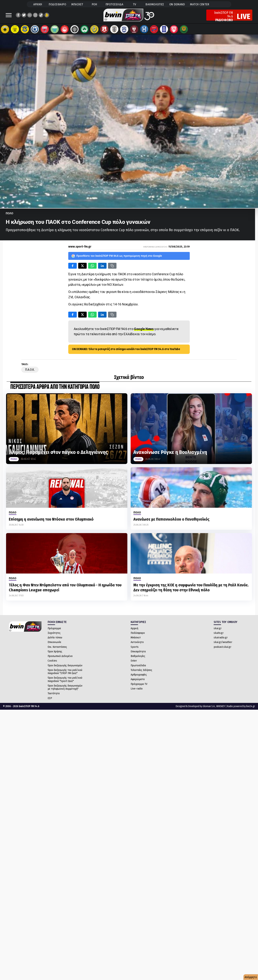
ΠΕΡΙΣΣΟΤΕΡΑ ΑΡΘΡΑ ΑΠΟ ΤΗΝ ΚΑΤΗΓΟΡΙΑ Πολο (55, 389)
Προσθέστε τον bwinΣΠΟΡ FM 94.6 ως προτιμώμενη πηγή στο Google (117, 258)
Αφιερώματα (138, 681)
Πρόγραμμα (54, 630)
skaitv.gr (219, 635)
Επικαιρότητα (138, 653)
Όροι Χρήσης (55, 653)
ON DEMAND (177, 4)
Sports (135, 649)
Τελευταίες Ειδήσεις (141, 672)
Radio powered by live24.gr (241, 708)
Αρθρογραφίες (139, 676)
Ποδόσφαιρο (138, 635)
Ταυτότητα (54, 695)
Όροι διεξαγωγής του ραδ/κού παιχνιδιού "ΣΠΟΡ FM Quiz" (65, 673)
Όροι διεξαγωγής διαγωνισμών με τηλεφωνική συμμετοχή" (65, 689)
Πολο (9, 215)
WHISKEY (221, 708)
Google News (144, 331)
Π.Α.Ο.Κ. (30, 371)
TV (135, 4)
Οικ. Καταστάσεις (57, 649)
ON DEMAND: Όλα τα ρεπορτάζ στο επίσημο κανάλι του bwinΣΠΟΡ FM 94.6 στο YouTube (126, 351)
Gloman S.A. (209, 708)
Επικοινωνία (54, 644)
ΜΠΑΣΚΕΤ (77, 4)
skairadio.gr (221, 639)
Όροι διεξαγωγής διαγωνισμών (65, 667)
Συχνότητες (54, 635)
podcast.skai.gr (222, 649)
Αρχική (134, 630)
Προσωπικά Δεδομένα (60, 658)
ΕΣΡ (50, 700)
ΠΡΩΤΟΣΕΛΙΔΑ (115, 4)
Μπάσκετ (136, 639)
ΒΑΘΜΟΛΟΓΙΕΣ (155, 4)
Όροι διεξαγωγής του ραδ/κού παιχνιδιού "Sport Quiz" (65, 681)
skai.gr (218, 630)
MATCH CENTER (199, 4)
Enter (134, 662)
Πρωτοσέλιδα (138, 667)
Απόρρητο (251, 977)
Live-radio (137, 690)
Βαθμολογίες (138, 658)
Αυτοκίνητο (137, 644)
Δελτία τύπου (55, 639)
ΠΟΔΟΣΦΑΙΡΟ (57, 4)
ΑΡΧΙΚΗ (38, 4)
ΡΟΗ (94, 4)
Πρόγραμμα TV (139, 686)
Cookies (52, 662)
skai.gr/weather (223, 644)
